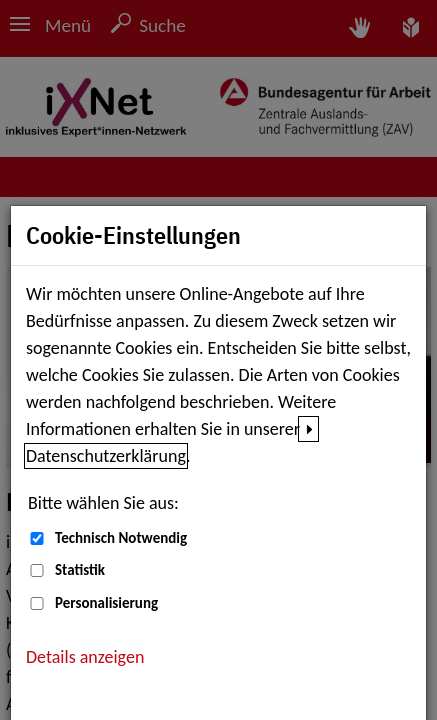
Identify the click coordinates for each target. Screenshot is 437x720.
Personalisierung (106, 603)
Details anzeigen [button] (85, 657)
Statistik (80, 570)
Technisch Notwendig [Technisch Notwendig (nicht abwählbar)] (121, 538)
